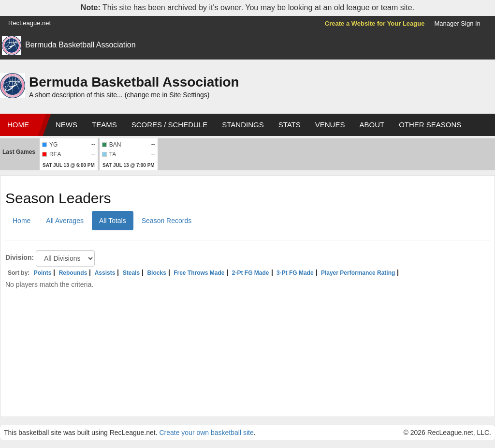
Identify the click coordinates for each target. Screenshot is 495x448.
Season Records (167, 221)
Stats (290, 125)
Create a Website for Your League (375, 23)
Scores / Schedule (170, 125)
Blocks (156, 273)
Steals (131, 273)
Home (18, 125)
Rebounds (73, 273)
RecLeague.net (29, 23)
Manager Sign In (457, 23)
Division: (20, 257)
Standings (243, 125)
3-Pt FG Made (295, 273)
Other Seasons (430, 125)
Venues (330, 125)
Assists (105, 273)
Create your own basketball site (206, 433)
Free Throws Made (199, 273)
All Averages (65, 221)
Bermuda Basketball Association (80, 45)
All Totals (113, 221)
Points (43, 273)
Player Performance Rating (358, 273)
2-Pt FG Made (251, 273)
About (372, 125)
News (66, 125)
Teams (104, 125)
